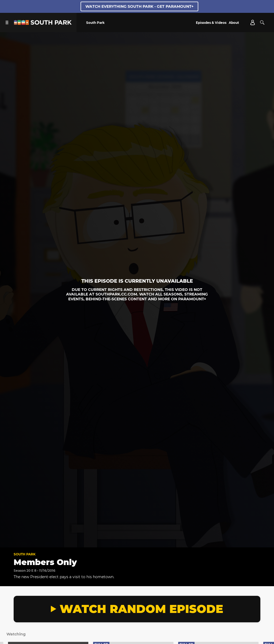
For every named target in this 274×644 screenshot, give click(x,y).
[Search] (262, 22)
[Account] (253, 22)
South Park (25, 554)
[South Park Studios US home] (43, 23)
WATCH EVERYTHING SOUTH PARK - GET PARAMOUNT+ (139, 6)
